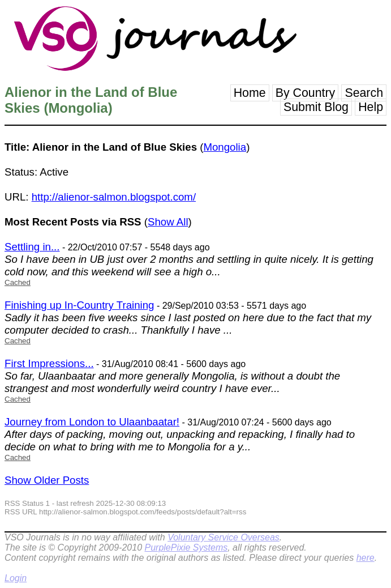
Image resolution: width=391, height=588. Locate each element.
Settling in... (32, 247)
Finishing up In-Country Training (79, 305)
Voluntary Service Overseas (224, 537)
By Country (306, 93)
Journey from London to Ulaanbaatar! (92, 422)
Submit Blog (316, 107)
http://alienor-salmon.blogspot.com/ (114, 197)
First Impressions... (49, 363)
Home (250, 93)
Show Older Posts (47, 480)
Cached (18, 282)
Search (364, 93)
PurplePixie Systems (186, 547)
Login (16, 578)
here (366, 558)
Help (371, 107)
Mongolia (225, 147)
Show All (168, 222)
